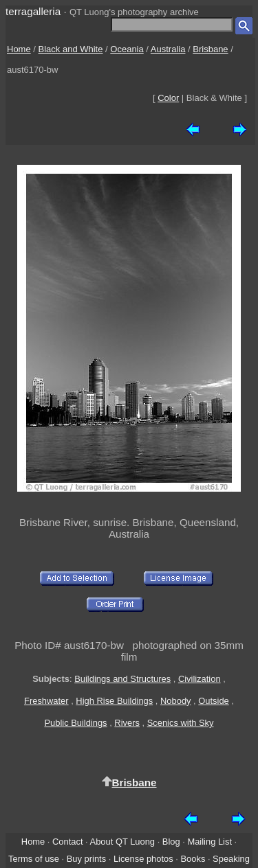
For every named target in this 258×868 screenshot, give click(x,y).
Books (193, 859)
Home (19, 49)
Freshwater (46, 701)
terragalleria (33, 11)
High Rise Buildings (114, 701)
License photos (143, 859)
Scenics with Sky (181, 723)
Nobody (176, 701)
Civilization (200, 679)
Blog (171, 842)
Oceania (127, 49)
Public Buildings (75, 723)
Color (168, 98)
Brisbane (210, 49)
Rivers (127, 723)
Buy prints (86, 859)
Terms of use (34, 859)
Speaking (231, 859)
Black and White (71, 49)
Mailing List (209, 842)
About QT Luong (122, 842)
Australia (168, 49)
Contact (67, 842)
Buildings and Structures (122, 679)
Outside (213, 701)
